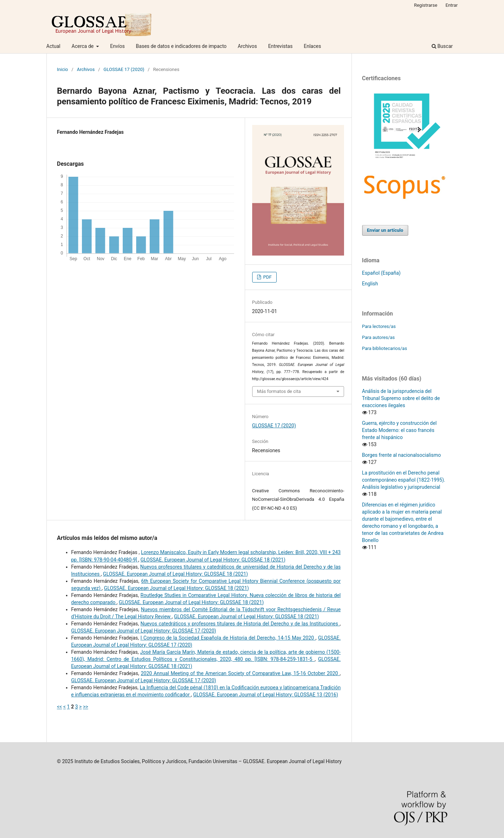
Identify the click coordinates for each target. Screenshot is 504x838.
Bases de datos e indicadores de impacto (181, 46)
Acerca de (83, 46)
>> (86, 707)
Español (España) (381, 273)
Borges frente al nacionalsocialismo (402, 455)
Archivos (247, 46)
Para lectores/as (379, 326)
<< (60, 707)
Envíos (117, 46)
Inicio (63, 69)
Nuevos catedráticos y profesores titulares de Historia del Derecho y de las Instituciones (240, 624)
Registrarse (426, 5)
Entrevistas (280, 46)
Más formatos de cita (279, 391)
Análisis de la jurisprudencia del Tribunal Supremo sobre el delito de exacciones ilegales (401, 398)
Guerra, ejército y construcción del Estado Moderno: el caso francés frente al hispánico (400, 430)
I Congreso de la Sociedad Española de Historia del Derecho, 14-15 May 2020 (228, 638)
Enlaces (312, 46)
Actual (54, 46)
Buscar (442, 46)
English (370, 284)
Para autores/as (379, 337)
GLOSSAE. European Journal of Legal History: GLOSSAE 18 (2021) (213, 560)
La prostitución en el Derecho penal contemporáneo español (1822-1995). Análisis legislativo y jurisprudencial (404, 480)
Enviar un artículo (385, 230)
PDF (267, 277)
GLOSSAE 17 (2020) (124, 69)
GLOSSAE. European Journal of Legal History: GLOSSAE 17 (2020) (144, 631)
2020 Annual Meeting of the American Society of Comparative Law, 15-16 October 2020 (240, 673)
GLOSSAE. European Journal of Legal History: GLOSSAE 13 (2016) (265, 695)
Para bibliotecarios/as (385, 348)
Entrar (452, 5)
